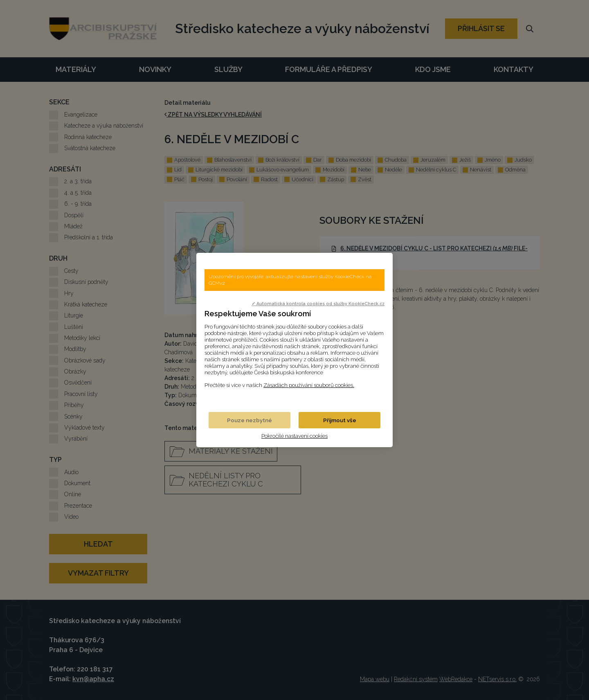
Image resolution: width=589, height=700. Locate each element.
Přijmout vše (340, 420)
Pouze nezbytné (250, 420)
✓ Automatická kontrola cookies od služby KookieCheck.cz (318, 304)
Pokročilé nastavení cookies (294, 436)
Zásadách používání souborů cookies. (309, 385)
